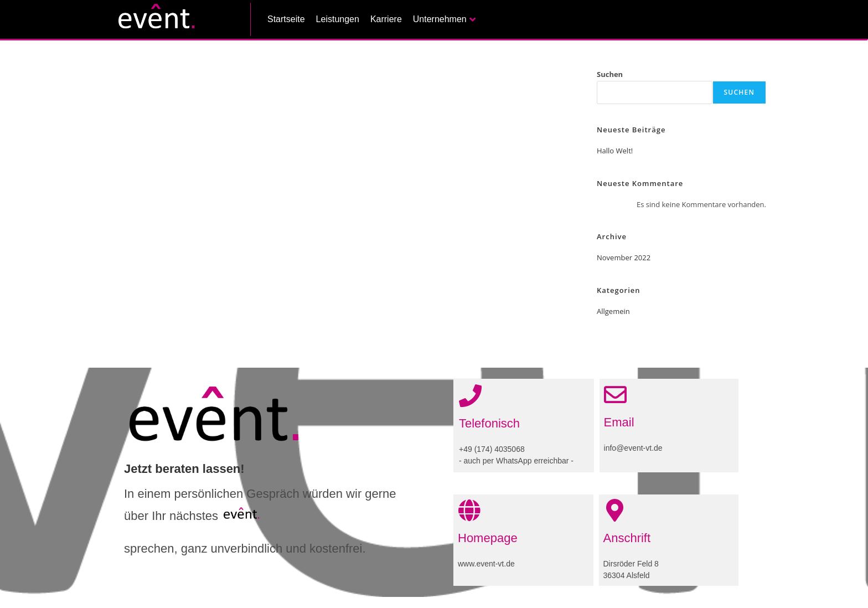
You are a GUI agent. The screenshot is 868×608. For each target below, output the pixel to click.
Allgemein (613, 311)
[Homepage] (469, 510)
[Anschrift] (615, 510)
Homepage (488, 538)
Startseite (286, 19)
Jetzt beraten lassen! (184, 469)
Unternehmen (444, 19)
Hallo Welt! (615, 151)
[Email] (615, 395)
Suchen (610, 74)
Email (619, 422)
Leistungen (338, 19)
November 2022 (624, 257)
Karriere (386, 19)
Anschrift (627, 538)
